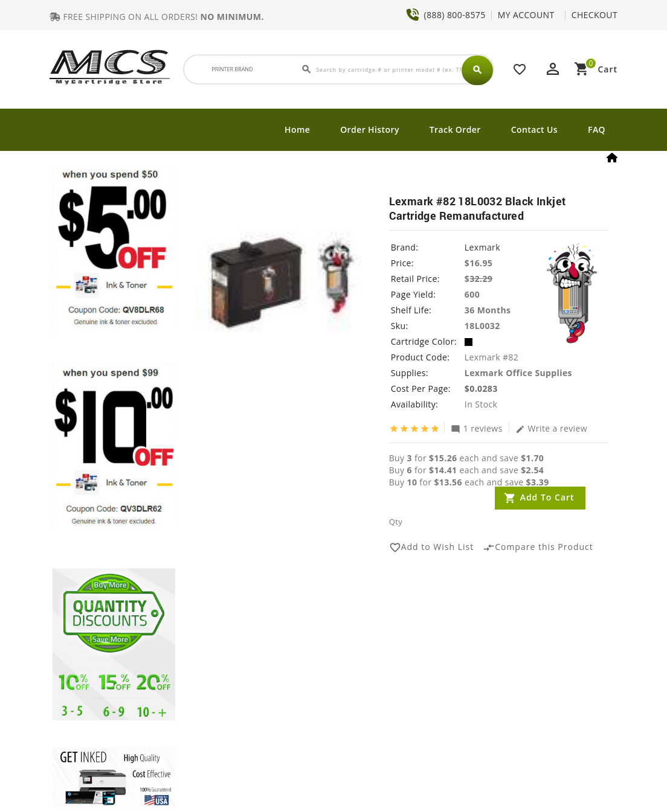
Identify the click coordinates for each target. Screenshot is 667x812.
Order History (370, 129)
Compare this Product (538, 548)
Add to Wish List (432, 548)
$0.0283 (481, 388)
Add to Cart (547, 497)
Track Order (455, 129)
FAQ (597, 129)
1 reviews (477, 428)
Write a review (552, 428)
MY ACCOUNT (526, 15)
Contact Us (534, 129)
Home (297, 129)
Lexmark (482, 247)
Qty (396, 522)
